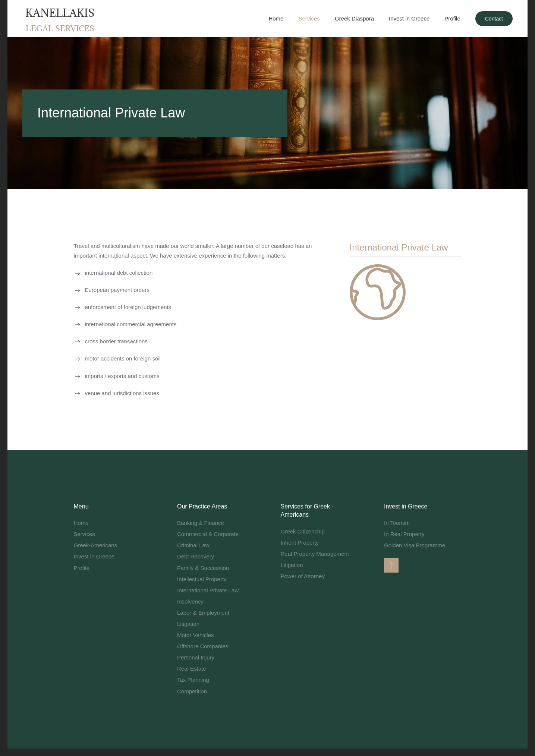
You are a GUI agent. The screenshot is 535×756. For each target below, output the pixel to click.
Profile (82, 568)
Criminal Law (193, 545)
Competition (192, 691)
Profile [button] (452, 18)
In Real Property (404, 534)
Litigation (188, 624)
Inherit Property (300, 543)
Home (276, 18)
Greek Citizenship (303, 531)
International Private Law (208, 590)
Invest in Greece (94, 556)
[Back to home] (60, 19)
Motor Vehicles (195, 635)
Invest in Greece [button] (409, 18)
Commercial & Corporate (208, 534)
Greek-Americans (96, 545)
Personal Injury (196, 657)
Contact (494, 19)
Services (85, 534)
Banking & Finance (201, 523)
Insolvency (190, 601)
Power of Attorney (303, 576)
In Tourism (397, 523)
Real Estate (192, 669)
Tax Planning (193, 680)
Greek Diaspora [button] (354, 18)
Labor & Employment (203, 613)
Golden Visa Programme (415, 545)
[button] (391, 565)
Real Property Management (315, 554)
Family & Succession (203, 568)
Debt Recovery (196, 556)
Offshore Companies (203, 646)
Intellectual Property (202, 579)
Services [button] (309, 18)
